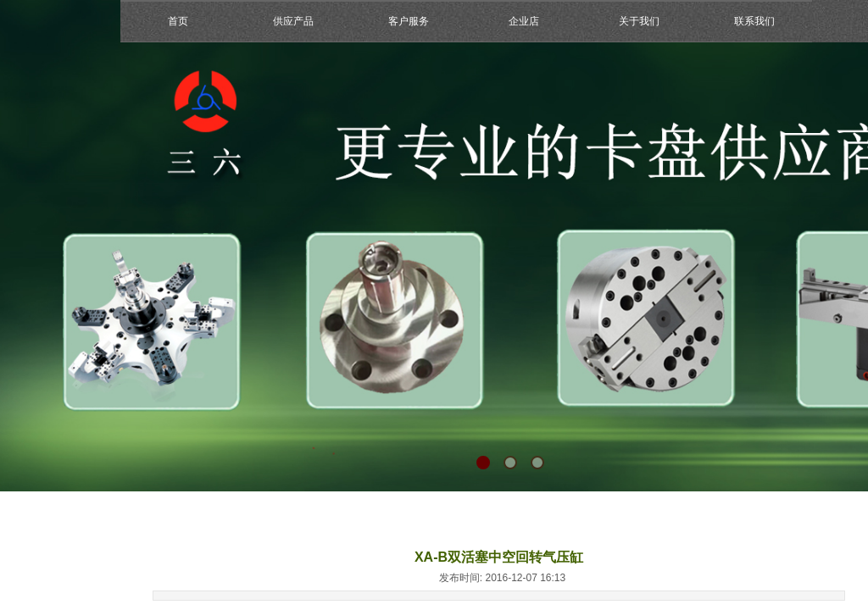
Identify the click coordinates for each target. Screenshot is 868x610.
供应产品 (293, 21)
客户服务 (409, 21)
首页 (178, 21)
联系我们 (754, 21)
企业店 (524, 21)
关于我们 (639, 21)
